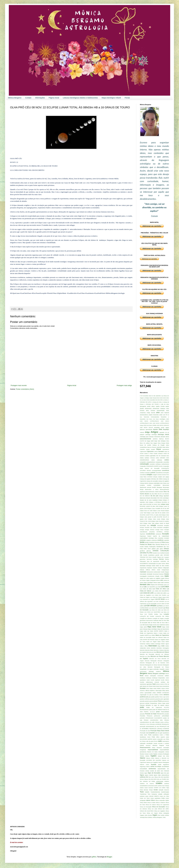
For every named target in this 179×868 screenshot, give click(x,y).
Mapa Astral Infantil (154, 627)
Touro (142, 792)
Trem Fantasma (152, 794)
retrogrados (161, 752)
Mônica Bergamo (15, 98)
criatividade (156, 483)
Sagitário (153, 756)
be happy (147, 441)
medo (163, 646)
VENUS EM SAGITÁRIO (147, 811)
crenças (155, 477)
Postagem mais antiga (124, 385)
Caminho (142, 449)
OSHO (161, 695)
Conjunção (143, 466)
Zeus (146, 817)
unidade (160, 794)
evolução (167, 538)
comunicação (144, 464)
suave (146, 788)
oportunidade (148, 693)
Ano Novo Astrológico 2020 (161, 419)
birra (168, 441)
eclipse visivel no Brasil (162, 523)
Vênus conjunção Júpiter (162, 800)
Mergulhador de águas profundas (149, 669)
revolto (151, 754)
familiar (147, 542)
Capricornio (143, 451)
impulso (155, 568)
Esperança (143, 536)
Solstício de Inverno (147, 784)
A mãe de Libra (164, 404)
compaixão (143, 462)
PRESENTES (160, 714)
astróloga (148, 435)
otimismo (166, 695)
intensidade (143, 574)
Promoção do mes (145, 731)
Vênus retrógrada (164, 813)
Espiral (149, 536)
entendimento (144, 532)
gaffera (94, 857)
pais (150, 697)
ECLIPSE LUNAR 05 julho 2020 (149, 506)
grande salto (159, 555)
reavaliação (149, 743)
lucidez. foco (158, 614)
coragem (155, 475)
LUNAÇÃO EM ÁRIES (162, 616)
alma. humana (151, 410)
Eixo (148, 525)
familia (142, 542)
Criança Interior (144, 483)
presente (142, 714)
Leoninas (166, 582)
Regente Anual (164, 745)
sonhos (160, 786)
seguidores (166, 765)
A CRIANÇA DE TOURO (152, 404)
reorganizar (143, 750)
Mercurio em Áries (151, 652)
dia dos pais (154, 496)
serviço (147, 771)
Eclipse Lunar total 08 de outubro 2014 (158, 513)
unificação (166, 794)
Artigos (154, 432)
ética (156, 538)
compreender (159, 462)
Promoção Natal (144, 733)
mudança (142, 678)
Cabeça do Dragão (158, 445)
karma (158, 580)
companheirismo (151, 462)
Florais (127, 98)
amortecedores (144, 415)
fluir (165, 547)
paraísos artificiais (145, 699)
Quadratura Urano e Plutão (161, 735)
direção (148, 498)
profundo (142, 718)
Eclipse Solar (165, 515)
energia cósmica (150, 530)
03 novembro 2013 (146, 396)
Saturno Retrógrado (164, 762)
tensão (156, 790)
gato (158, 549)
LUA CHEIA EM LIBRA (160, 593)
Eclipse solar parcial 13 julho (148, 517)
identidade (143, 566)
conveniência (159, 473)
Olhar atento (166, 691)
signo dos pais (165, 773)
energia (142, 530)
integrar (167, 572)
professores (157, 716)
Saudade (154, 764)
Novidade (143, 688)
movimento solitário (163, 676)
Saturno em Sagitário (152, 762)
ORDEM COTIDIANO (163, 693)
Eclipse (160, 500)
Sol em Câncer (144, 779)
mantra (167, 625)
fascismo (157, 542)
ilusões (167, 566)
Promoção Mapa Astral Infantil (160, 731)
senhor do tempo (156, 766)
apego (167, 427)
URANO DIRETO (154, 796)
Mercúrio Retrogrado (151, 661)
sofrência (143, 777)
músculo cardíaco (160, 682)
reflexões (155, 745)
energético (166, 527)
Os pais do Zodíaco (153, 695)
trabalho (147, 792)
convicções (166, 473)
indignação (166, 568)
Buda (168, 443)
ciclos (157, 458)
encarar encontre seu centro (148, 527)
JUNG (162, 576)
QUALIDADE (143, 739)
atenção (163, 437)
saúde (160, 765)
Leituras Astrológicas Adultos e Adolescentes (80, 98)
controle (153, 473)
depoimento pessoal (146, 487)
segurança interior (145, 767)
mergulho (162, 669)
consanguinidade (156, 470)
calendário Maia (161, 447)
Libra (148, 585)
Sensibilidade (165, 767)
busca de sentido (145, 445)
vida (146, 815)
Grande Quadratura (149, 555)
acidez (149, 406)
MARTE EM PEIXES (149, 640)
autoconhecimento (145, 439)
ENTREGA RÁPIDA (163, 532)
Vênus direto (143, 803)
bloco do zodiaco (145, 443)
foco (168, 547)
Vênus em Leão (152, 809)
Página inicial (54, 98)
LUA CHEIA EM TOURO (159, 595)
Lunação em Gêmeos (146, 618)
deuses (147, 494)
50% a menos (164, 400)
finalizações (153, 547)
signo (146, 773)
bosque (163, 443)
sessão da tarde (155, 771)
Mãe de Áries (162, 620)
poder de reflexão (157, 710)
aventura (155, 439)
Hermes (161, 559)
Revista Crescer (144, 754)
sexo (162, 771)
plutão (142, 707)
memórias (159, 648)
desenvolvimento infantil (152, 492)
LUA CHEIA (165, 587)
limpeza (153, 585)
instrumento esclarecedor (153, 572)
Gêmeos (166, 549)
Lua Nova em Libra (155, 610)
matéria (148, 644)
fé (161, 542)
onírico (142, 693)
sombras (167, 784)
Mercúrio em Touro (155, 659)
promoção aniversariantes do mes (149, 726)
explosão (167, 540)
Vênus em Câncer (151, 805)
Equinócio (143, 534)
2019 (164, 398)
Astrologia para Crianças (147, 437)
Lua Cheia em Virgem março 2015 (159, 597)
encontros (160, 527)
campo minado (150, 449)
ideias (167, 563)
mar (148, 631)
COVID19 (150, 477)
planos (167, 705)
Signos (142, 775)
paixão (153, 697)
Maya (159, 646)
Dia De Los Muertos (163, 494)
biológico (163, 441)
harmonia (149, 559)
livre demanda (159, 585)
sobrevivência (165, 775)
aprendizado (149, 429)
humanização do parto (155, 563)
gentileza (142, 551)
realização (143, 743)
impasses (150, 568)
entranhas (152, 532)
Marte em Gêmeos (158, 637)
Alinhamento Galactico (159, 408)
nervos (158, 684)
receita (155, 743)
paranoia (152, 699)
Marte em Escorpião (146, 637)
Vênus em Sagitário (160, 811)
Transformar (143, 794)
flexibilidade (160, 547)
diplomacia (143, 498)
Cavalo (155, 454)
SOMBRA (159, 783)
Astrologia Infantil (163, 434)
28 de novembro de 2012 (153, 400)
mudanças (148, 678)
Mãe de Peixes (152, 623)
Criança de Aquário (145, 479)
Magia (151, 625)
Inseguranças (165, 570)
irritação (157, 576)
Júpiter (167, 576)
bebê (152, 441)
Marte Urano (161, 642)
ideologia (149, 566)
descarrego (166, 487)
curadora (142, 485)
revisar (167, 752)
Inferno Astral (156, 570)
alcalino (142, 408)
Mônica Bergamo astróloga (156, 673)
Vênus (153, 800)
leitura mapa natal (159, 582)
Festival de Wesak (146, 544)
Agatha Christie (160, 406)
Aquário (155, 429)
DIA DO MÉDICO (145, 496)
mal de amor (156, 625)
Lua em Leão (160, 604)
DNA (158, 498)
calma (167, 447)
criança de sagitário (164, 481)
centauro (160, 454)
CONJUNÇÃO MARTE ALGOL (154, 466)
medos (167, 646)
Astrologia (154, 435)
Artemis (142, 432)
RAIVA (156, 741)
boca (159, 443)
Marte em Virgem (152, 642)
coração (149, 475)
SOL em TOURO (162, 779)
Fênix (163, 542)
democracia (166, 485)
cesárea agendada (150, 456)
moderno (158, 671)
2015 (161, 398)
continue (142, 473)
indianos (160, 568)
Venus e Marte (151, 803)
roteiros (147, 756)
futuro (149, 549)
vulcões (167, 815)
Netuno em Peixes (148, 686)
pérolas (147, 703)
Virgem (155, 815)
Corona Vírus (165, 475)
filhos (154, 544)
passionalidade (153, 701)
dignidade (166, 496)
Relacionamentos (145, 747)
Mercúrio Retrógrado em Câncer (149, 665)
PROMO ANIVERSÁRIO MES (153, 720)
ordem (154, 693)
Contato (28, 98)
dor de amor (148, 500)
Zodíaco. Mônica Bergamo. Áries (157, 817)
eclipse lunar (165, 504)
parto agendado (165, 699)
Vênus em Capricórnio (163, 805)
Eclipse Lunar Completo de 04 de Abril (158, 508)
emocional (160, 525)
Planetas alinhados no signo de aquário (152, 705)
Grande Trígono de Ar (159, 557)
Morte (142, 676)
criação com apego (163, 477)
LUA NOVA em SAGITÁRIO (152, 612)
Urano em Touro (145, 798)
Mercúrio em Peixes (157, 656)
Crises (164, 483)
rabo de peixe (150, 741)
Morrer (167, 674)
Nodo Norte (156, 686)
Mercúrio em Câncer (163, 652)
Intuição (167, 574)
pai (147, 697)
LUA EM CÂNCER (159, 601)
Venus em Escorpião (146, 807)
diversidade (154, 498)
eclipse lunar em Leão (146, 511)
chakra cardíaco (145, 458)
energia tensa (159, 530)
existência (160, 540)
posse (158, 712)
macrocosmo (149, 620)
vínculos (150, 815)
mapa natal (143, 631)
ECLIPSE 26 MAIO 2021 (153, 504)
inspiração (143, 572)
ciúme (153, 460)
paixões (157, 697)
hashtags (155, 559)
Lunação (166, 614)
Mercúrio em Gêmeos (162, 654)
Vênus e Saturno (160, 803)
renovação (166, 748)
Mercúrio (142, 650)
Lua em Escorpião (151, 604)
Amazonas (143, 413)
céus (168, 456)
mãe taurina (146, 625)
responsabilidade (153, 750)
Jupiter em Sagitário (155, 578)
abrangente (143, 406)
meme (148, 648)
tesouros (167, 790)
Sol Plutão (152, 781)
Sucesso (151, 788)
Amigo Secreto (151, 413)
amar (168, 410)
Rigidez (155, 754)
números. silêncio (145, 691)
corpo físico (143, 477)
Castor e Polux (149, 454)
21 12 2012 (143, 400)
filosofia (158, 544)
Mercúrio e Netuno (159, 650)
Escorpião (166, 534)
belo (159, 441)
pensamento (166, 701)
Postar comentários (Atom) (25, 389)
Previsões (143, 716)
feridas (167, 542)
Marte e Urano (158, 633)
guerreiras (143, 559)
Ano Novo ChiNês (152, 425)
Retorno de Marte (152, 752)
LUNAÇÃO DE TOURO (147, 616)
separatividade (161, 769)
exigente (148, 540)
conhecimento (165, 464)
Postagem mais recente (19, 385)
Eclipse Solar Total (149, 523)
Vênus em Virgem (152, 813)
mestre (167, 669)
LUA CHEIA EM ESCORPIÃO (160, 591)
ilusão (153, 566)
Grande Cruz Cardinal (159, 553)
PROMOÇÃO (165, 724)
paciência (143, 697)
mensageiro (166, 648)
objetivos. (152, 691)
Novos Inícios (165, 688)
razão (160, 741)
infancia (142, 570)
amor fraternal (165, 413)
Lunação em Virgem (158, 618)
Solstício (167, 781)
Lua (145, 587)
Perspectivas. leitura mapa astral (160, 703)
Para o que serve (164, 697)
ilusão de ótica (160, 566)
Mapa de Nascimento (163, 629)
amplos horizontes (154, 415)
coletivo (167, 460)
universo (142, 796)
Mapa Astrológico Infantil (111, 98)
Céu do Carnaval (161, 456)
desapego (159, 487)
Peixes (160, 701)
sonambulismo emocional (147, 786)
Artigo (147, 432)
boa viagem (154, 443)
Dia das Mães (153, 494)
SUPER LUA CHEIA (160, 788)
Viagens (142, 815)
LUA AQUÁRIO (151, 587)
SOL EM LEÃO (152, 779)
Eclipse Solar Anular (154, 519)
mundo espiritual (155, 680)
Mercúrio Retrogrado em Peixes (158, 667)
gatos (161, 549)
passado (142, 701)
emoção (153, 525)
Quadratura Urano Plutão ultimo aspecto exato (154, 737)
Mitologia (151, 671)
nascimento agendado (146, 684)
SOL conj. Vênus (153, 777)
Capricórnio (150, 451)
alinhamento (148, 408)
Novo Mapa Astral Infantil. (154, 688)
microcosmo (143, 671)
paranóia (158, 699)
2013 (158, 398)
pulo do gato (159, 733)
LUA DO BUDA (160, 599)
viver (159, 815)
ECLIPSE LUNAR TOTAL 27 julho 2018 (151, 515)
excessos (143, 540)
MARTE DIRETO (159, 631)
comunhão (166, 462)
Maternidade (153, 646)
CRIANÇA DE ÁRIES (157, 479)
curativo (149, 485)
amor (158, 413)
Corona (159, 475)
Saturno (143, 758)
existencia (154, 540)
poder (151, 710)
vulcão (163, 815)
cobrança (159, 460)
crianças (151, 483)
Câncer (159, 449)
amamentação (161, 410)
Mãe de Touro (161, 623)
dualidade (155, 500)
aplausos (142, 429)
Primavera (150, 716)
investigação (143, 576)
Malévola (162, 625)
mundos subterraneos (146, 682)
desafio (154, 487)
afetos (153, 406)
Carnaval (161, 451)
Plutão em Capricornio (154, 707)
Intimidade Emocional (153, 574)
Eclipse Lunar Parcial (159, 511)
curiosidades (157, 485)
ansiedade (157, 427)
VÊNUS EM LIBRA (163, 809)
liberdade (143, 585)
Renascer (159, 748)
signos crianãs (149, 775)
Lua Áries (158, 587)
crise (161, 483)
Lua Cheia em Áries (159, 589)
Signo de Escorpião (154, 773)
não (168, 682)
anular (163, 427)
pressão (167, 714)
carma (156, 451)
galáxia (154, 549)
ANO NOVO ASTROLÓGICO (149, 421)
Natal (154, 684)
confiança (158, 464)
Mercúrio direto (149, 650)
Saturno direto (150, 758)
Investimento (151, 576)
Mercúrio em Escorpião (147, 654)
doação (142, 500)
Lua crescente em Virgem (147, 599)
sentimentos (152, 769)
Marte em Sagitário (160, 640)
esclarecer (159, 534)
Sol (147, 777)
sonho (156, 786)
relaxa (154, 748)
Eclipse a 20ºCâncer (155, 502)
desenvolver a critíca (152, 489)
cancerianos (166, 449)
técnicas (146, 790)
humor (163, 563)
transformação (165, 792)
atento (167, 437)
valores (148, 800)
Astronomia (157, 437)
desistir (161, 492)
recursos (148, 745)
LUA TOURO (149, 614)
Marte (152, 631)
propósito (152, 733)
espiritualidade (144, 538)
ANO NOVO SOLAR (146, 427)
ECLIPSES (143, 525)
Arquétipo (166, 429)
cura (168, 483)
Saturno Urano (145, 765)
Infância (148, 570)
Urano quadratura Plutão (158, 798)
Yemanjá (142, 817)
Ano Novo (149, 419)
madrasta (156, 620)
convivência (143, 475)
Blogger (109, 857)
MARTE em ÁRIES (150, 635)
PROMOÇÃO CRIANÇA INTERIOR (159, 729)
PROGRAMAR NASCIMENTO (154, 718)
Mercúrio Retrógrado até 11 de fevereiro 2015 (154, 663)
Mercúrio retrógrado (163, 661)
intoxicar (161, 574)
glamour (149, 551)
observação (159, 691)
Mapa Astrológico (153, 629)
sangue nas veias (163, 756)
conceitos (152, 464)
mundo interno (165, 680)
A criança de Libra (157, 402)
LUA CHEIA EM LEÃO (147, 593)
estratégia (151, 538)
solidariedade (160, 781)
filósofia (163, 544)
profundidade (165, 716)
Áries (160, 429)
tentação (161, 790)
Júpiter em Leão (144, 578)
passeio (147, 701)
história (167, 559)
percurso (142, 703)
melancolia (143, 648)
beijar (156, 441)
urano (147, 796)
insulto (163, 572)
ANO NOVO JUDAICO (163, 425)
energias (167, 530)
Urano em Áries (164, 796)
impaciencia (143, 568)
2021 (168, 398)
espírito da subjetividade (161, 536)
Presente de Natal (151, 714)
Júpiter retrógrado (151, 580)
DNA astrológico (165, 498)
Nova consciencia (164, 686)
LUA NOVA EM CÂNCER (156, 608)
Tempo (151, 790)
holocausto (143, 561)
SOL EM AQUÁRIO (164, 777)
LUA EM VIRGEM (150, 606)
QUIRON (150, 739)
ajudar (167, 406)
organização (143, 695)
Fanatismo (152, 542)
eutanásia (161, 538)
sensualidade (144, 769)
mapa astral (143, 627)
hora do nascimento (153, 561)
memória (153, 648)
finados (147, 547)
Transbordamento (155, 792)
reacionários (166, 741)
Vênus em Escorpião (158, 807)
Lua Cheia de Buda (146, 589)
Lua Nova (159, 606)
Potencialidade (165, 712)
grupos (167, 557)
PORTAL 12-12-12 (149, 712)
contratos (147, 473)
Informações (40, 98)
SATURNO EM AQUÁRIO (154, 760)
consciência (165, 470)
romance (160, 754)
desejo (142, 489)
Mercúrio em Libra (145, 656)
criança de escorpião (152, 481)
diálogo (161, 496)
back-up (161, 439)
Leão (161, 580)
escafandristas (151, 534)
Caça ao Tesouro (152, 447)
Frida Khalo (143, 549)
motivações (153, 676)
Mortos (147, 676)
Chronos (153, 458)
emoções (166, 525)
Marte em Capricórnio (162, 635)
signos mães (157, 775)
